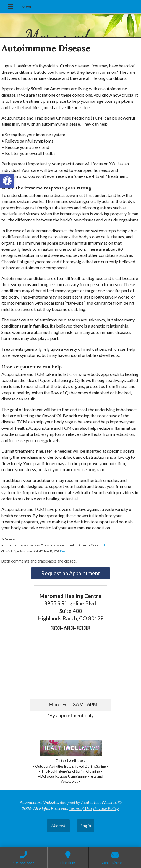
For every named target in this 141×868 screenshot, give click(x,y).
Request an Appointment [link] (71, 573)
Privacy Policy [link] (106, 808)
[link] (7, 181)
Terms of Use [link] (80, 808)
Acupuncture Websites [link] (39, 802)
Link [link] (103, 545)
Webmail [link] (58, 826)
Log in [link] (86, 826)
